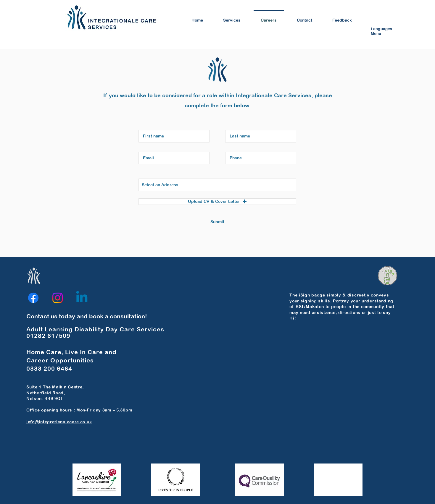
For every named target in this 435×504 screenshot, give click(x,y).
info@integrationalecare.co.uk (59, 422)
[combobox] (217, 185)
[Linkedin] (82, 298)
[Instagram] (58, 298)
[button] (217, 202)
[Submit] (217, 222)
